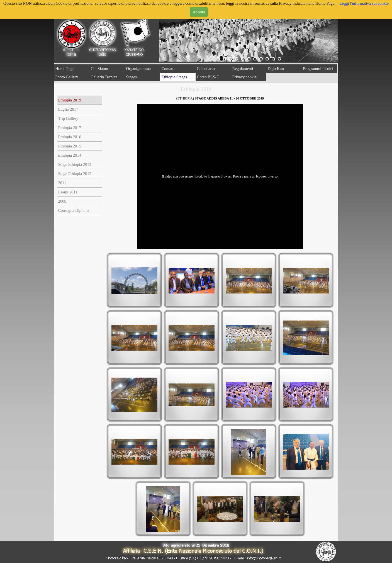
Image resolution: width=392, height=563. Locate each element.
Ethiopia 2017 (70, 128)
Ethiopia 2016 (70, 137)
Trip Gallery (68, 118)
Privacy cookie (245, 77)
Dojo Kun (276, 69)
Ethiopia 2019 (70, 100)
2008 (62, 201)
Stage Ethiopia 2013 (75, 164)
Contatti (168, 69)
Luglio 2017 (68, 109)
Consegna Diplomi (73, 210)
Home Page (65, 69)
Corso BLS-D (208, 77)
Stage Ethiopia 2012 (75, 174)
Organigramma (138, 69)
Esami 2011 (68, 192)
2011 (62, 183)
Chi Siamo (99, 69)
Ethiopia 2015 (70, 146)
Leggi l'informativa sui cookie (364, 3)
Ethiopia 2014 (70, 155)
